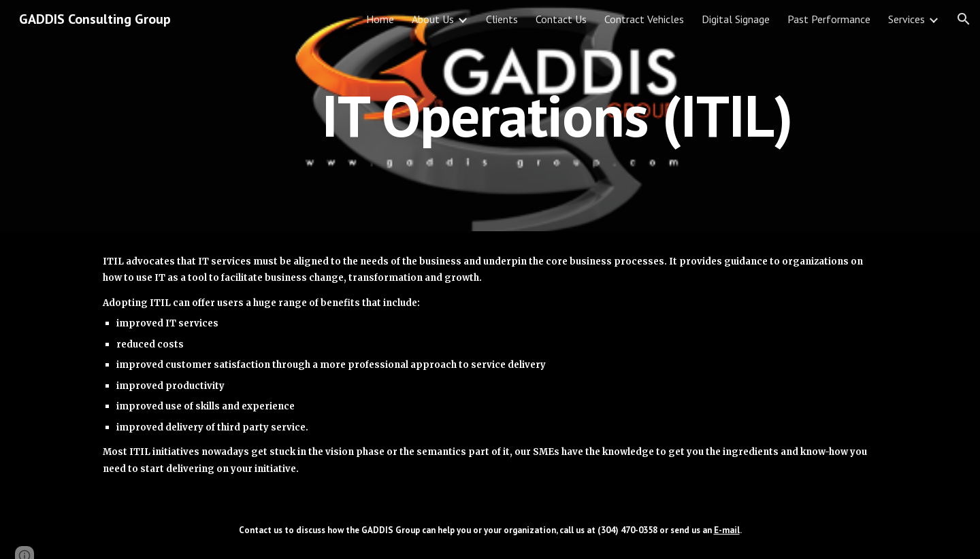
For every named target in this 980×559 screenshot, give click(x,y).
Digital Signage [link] (736, 19)
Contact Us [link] (561, 19)
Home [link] (380, 19)
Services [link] (906, 19)
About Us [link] (433, 19)
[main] (557, 115)
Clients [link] (502, 19)
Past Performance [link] (829, 19)
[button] (964, 19)
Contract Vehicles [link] (644, 19)
